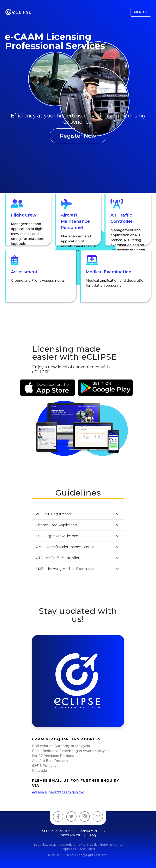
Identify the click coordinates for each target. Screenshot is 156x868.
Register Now (78, 136)
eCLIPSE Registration (54, 514)
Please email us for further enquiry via (76, 783)
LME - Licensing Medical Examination (66, 569)
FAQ (93, 835)
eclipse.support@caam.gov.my (58, 792)
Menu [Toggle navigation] (141, 12)
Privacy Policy (92, 831)
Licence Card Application (57, 525)
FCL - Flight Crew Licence (57, 536)
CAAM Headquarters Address (66, 739)
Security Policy (56, 831)
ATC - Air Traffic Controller (58, 558)
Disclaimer (70, 835)
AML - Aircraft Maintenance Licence (65, 547)
